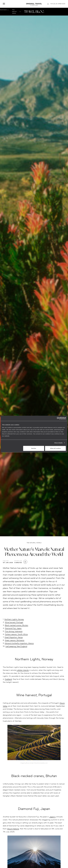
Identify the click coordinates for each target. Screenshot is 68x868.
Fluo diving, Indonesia (14, 631)
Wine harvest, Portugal (14, 622)
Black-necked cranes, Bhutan (17, 625)
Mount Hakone (13, 829)
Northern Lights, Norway (14, 619)
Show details (58, 443)
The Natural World (34, 543)
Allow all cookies (55, 448)
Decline (34, 448)
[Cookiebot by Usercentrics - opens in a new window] (58, 418)
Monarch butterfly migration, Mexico (19, 643)
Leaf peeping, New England (16, 646)
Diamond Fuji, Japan (13, 628)
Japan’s (52, 817)
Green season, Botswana (15, 640)
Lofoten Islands (23, 670)
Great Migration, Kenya (14, 637)
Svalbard (8, 679)
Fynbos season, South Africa (16, 634)
